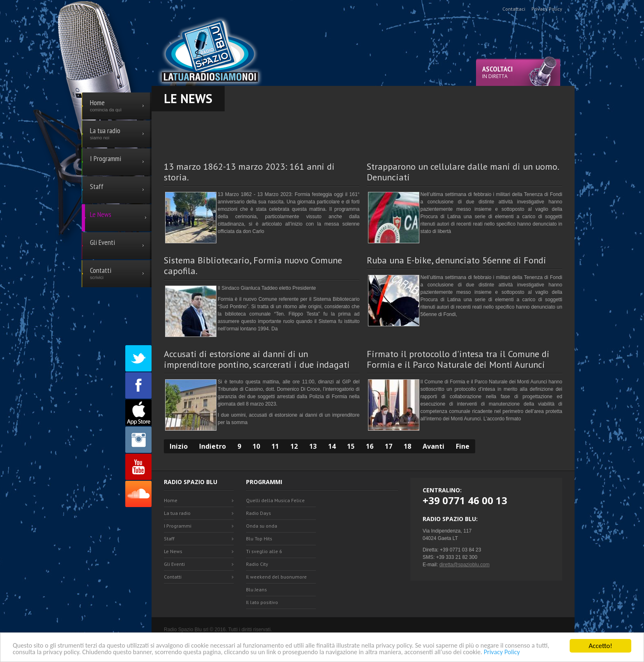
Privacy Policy (544, 652)
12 (294, 446)
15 (351, 446)
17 (389, 446)
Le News (173, 551)
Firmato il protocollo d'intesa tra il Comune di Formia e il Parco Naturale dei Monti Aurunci (458, 359)
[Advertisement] (363, 130)
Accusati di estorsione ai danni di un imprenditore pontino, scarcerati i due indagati (257, 359)
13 (313, 446)
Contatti (173, 577)
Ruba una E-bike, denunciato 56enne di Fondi (457, 260)
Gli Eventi (174, 564)
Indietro (213, 446)
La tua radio (177, 513)
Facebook (138, 385)
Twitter (138, 358)
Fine (463, 446)
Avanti (434, 446)
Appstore (138, 413)
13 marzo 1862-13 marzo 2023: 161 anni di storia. (249, 172)
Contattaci (514, 9)
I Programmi (178, 526)
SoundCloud (138, 494)
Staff (169, 539)
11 (275, 446)
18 (407, 446)
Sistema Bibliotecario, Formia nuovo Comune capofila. (253, 265)
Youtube (138, 467)
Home (171, 500)
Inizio (179, 446)
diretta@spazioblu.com (465, 565)
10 (256, 446)
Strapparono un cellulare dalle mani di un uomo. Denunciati (463, 172)
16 (370, 446)
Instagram (138, 440)
